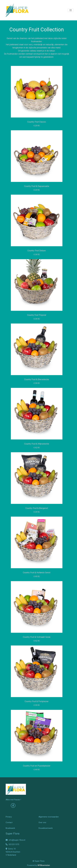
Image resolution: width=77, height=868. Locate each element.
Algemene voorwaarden (49, 817)
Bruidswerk (10, 828)
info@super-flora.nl (15, 840)
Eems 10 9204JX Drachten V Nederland (13, 852)
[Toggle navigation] (71, 10)
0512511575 (12, 844)
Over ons (42, 822)
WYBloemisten (44, 865)
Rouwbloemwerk (46, 828)
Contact (9, 822)
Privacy (9, 817)
